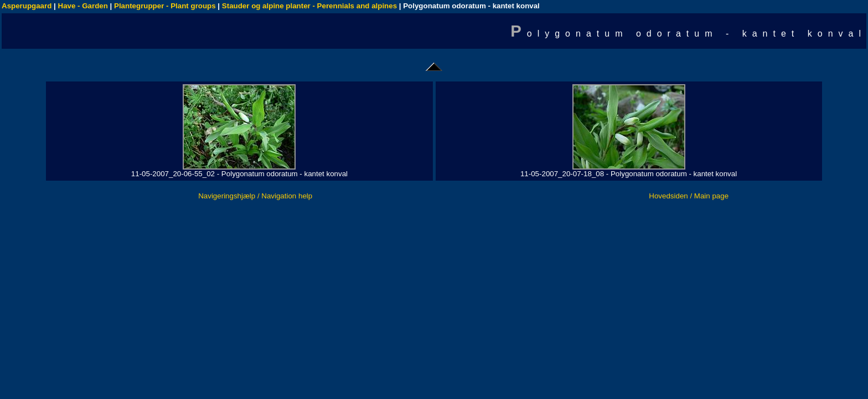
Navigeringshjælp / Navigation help (255, 196)
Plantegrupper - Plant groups (165, 6)
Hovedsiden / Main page (689, 196)
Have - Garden (83, 6)
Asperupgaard (27, 6)
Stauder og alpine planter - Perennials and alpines (309, 6)
